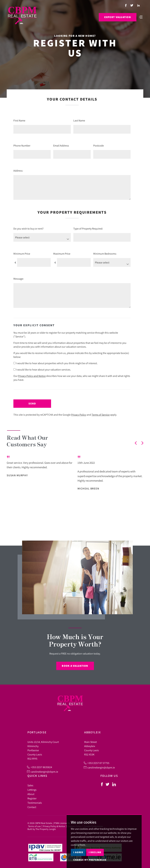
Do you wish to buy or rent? (28, 229)
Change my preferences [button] (90, 860)
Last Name (79, 120)
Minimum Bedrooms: (105, 254)
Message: (19, 279)
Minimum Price (22, 254)
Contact (32, 807)
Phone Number (22, 146)
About (31, 794)
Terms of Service (101, 415)
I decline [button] (95, 852)
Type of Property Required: (88, 229)
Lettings (32, 790)
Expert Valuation (117, 17)
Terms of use (34, 826)
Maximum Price (62, 254)
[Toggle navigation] (141, 17)
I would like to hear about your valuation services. (42, 370)
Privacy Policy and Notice (32, 376)
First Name (19, 120)
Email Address (61, 146)
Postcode (99, 146)
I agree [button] (78, 852)
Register (32, 798)
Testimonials (35, 803)
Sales (30, 785)
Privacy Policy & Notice (54, 826)
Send (32, 404)
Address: (18, 171)
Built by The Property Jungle (42, 829)
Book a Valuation (75, 666)
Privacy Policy (79, 415)
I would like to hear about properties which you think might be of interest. (55, 363)
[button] (136, 443)
